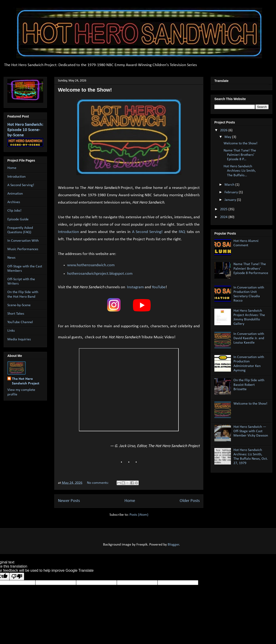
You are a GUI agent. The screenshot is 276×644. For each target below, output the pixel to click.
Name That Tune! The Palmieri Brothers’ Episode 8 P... (240, 155)
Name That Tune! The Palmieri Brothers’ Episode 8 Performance (251, 269)
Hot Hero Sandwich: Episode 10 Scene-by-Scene (25, 130)
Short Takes (16, 314)
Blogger (173, 545)
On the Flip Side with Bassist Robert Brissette (249, 385)
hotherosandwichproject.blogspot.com (100, 274)
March (230, 185)
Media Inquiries (19, 339)
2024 (224, 217)
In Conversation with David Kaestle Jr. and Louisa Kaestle (249, 338)
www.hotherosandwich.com (91, 265)
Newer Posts (69, 501)
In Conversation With (23, 241)
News (11, 258)
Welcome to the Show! (85, 90)
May (228, 137)
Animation (15, 194)
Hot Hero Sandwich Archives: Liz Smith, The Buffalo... (240, 171)
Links (11, 331)
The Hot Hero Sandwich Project (26, 381)
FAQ (182, 232)
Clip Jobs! (14, 211)
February (232, 192)
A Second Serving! (147, 232)
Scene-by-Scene (19, 305)
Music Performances (23, 249)
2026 (224, 130)
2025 (224, 209)
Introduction (68, 232)
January (231, 200)
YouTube (159, 287)
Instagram (135, 287)
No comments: (98, 483)
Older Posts (190, 501)
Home (130, 501)
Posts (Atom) (139, 515)
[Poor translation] (17, 576)
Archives (14, 202)
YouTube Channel (20, 322)
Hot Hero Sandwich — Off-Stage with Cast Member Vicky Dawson (251, 431)
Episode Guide (18, 219)
